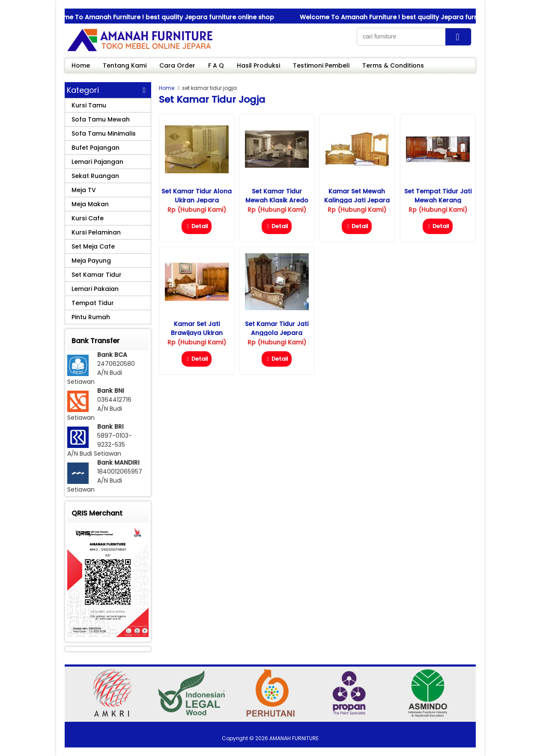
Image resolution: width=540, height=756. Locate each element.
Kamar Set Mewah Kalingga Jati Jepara (357, 196)
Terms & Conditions (393, 65)
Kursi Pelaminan (96, 232)
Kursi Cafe (88, 218)
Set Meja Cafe (93, 246)
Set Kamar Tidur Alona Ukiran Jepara (197, 196)
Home (81, 65)
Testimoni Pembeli (321, 65)
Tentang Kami (125, 65)
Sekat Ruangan (95, 176)
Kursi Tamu (89, 105)
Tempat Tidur (93, 303)
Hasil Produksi (258, 65)
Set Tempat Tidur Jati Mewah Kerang (438, 196)
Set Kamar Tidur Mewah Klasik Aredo (277, 196)
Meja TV (84, 190)
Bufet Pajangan (95, 148)
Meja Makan (90, 204)
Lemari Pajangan (97, 162)
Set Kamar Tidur (97, 275)
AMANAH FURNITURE (294, 738)
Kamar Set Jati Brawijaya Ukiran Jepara (197, 333)
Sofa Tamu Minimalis (104, 133)
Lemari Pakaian (95, 289)
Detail (196, 226)
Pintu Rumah (91, 317)
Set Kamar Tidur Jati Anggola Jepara (277, 328)
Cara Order (177, 65)
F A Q (216, 65)
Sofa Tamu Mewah (101, 119)
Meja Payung (91, 261)
